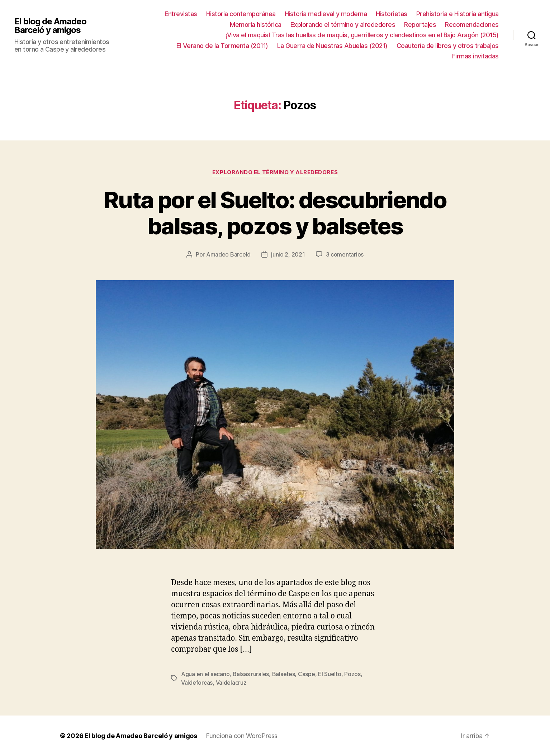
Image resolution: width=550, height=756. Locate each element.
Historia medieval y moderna (326, 14)
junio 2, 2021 (288, 254)
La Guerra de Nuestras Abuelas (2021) (332, 46)
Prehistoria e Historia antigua (457, 14)
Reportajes (420, 25)
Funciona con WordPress (242, 736)
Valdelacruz (231, 683)
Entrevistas (181, 14)
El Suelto (330, 674)
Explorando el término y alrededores (343, 25)
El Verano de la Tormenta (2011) (222, 46)
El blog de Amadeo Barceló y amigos (50, 26)
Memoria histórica (256, 25)
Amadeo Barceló (228, 254)
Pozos (352, 674)
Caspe (307, 674)
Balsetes (284, 674)
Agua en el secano (205, 674)
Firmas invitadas (475, 56)
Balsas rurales (251, 674)
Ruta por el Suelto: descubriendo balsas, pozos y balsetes (275, 213)
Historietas (392, 14)
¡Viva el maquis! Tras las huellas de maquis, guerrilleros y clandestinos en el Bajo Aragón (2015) (362, 35)
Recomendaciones (472, 25)
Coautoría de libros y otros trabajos (448, 46)
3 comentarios (345, 254)
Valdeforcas (197, 683)
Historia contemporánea (241, 14)
